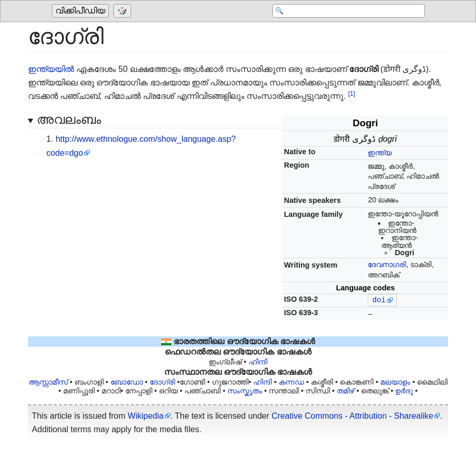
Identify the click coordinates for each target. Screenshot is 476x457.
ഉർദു (404, 391)
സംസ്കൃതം (245, 391)
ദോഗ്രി (162, 382)
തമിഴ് (345, 391)
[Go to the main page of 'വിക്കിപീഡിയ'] (82, 11)
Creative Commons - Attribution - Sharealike (352, 416)
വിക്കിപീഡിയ (80, 11)
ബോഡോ (127, 382)
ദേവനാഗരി (387, 264)
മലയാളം (395, 382)
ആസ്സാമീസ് (48, 382)
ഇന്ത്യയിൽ (51, 69)
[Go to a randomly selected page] (124, 11)
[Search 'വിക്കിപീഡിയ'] (342, 11)
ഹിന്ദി (258, 362)
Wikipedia (146, 416)
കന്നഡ (291, 382)
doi (379, 300)
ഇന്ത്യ (380, 153)
